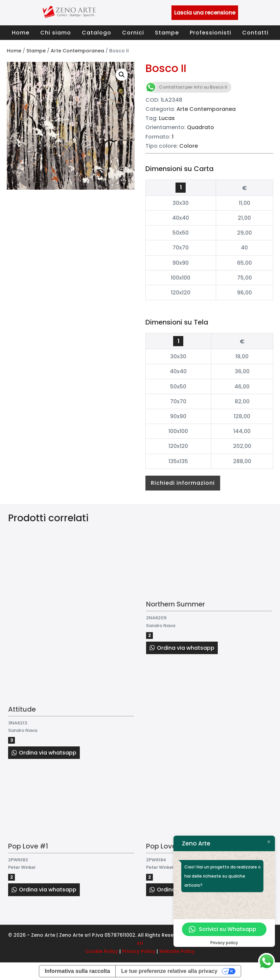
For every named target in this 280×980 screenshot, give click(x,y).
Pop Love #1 (28, 846)
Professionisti (211, 33)
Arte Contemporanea (77, 51)
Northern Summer (176, 604)
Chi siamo (56, 33)
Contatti (255, 33)
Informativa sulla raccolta (77, 971)
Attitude (22, 709)
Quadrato (201, 127)
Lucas (167, 118)
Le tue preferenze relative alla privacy (169, 971)
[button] (122, 75)
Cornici (133, 33)
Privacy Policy (139, 951)
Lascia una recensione (205, 13)
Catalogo (97, 33)
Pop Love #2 (167, 846)
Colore (189, 146)
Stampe (167, 33)
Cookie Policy (102, 951)
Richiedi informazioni (183, 483)
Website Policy (177, 951)
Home (21, 33)
